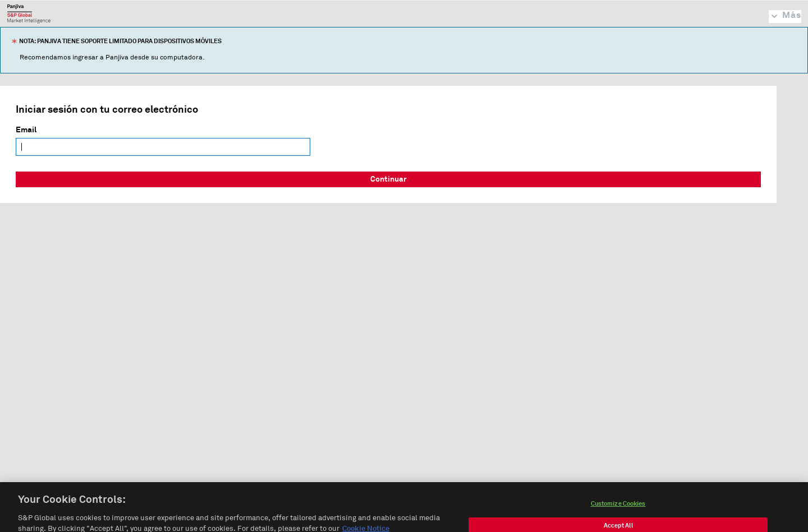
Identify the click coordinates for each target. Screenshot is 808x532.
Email (26, 130)
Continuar (389, 179)
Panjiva (29, 13)
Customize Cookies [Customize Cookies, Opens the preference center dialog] (618, 510)
